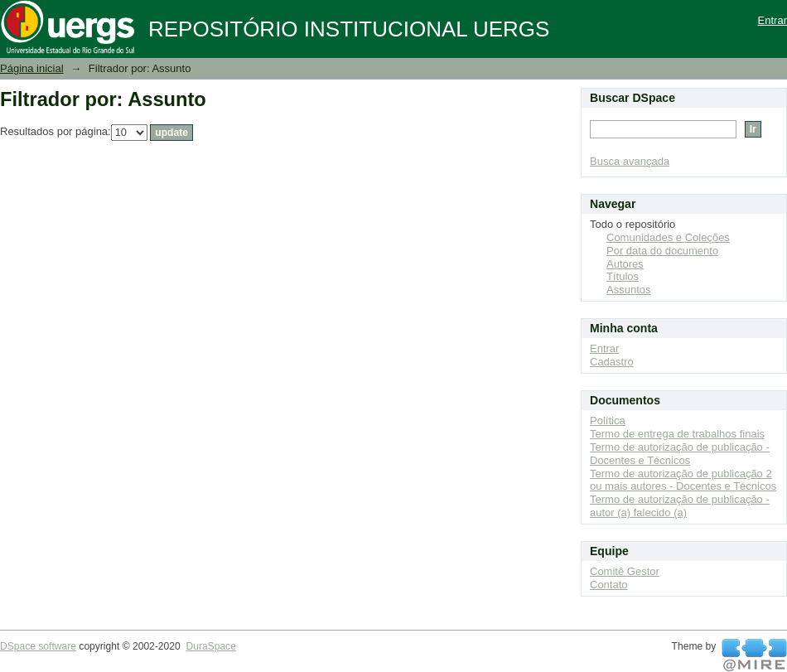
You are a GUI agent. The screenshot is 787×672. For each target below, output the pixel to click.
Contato (609, 585)
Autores (625, 264)
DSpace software (38, 646)
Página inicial (32, 68)
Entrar (773, 20)
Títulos (623, 276)
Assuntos (628, 290)
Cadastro (612, 362)
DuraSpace (210, 646)
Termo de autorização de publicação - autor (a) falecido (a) (680, 506)
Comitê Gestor (625, 571)
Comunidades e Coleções (668, 237)
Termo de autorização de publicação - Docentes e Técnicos (680, 454)
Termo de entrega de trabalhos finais (677, 434)
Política (608, 421)
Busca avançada (630, 161)
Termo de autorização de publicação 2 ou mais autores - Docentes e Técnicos (683, 480)
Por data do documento (662, 251)
